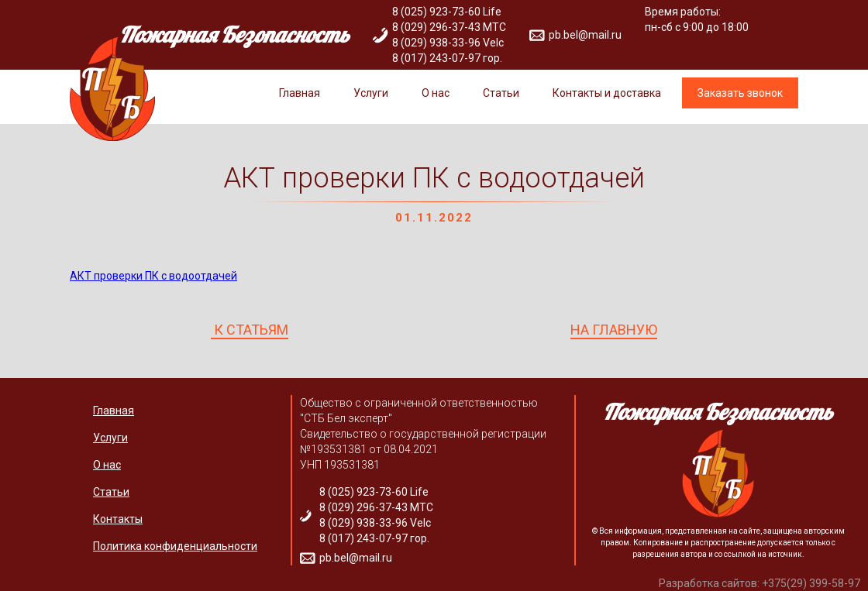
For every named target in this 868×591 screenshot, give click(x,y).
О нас (436, 93)
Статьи (501, 93)
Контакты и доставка (607, 93)
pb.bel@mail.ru (585, 35)
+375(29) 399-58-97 (811, 583)
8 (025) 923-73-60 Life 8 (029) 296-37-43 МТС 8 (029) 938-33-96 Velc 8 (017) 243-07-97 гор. (449, 35)
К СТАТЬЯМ (250, 330)
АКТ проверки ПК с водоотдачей (153, 276)
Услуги (371, 93)
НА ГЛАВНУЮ (614, 330)
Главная (300, 93)
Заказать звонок (740, 93)
